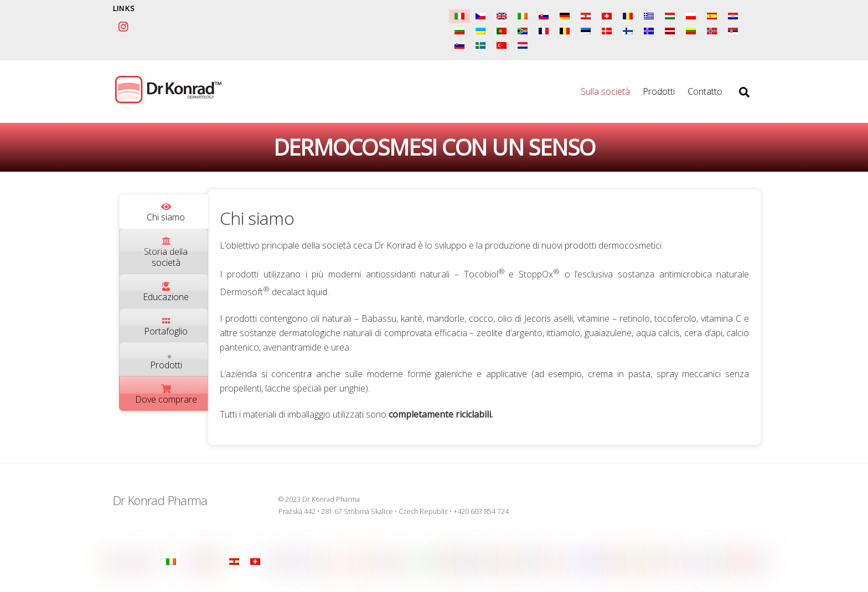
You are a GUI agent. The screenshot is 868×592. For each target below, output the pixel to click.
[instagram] (124, 25)
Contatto (705, 92)
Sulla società (605, 92)
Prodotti (659, 92)
